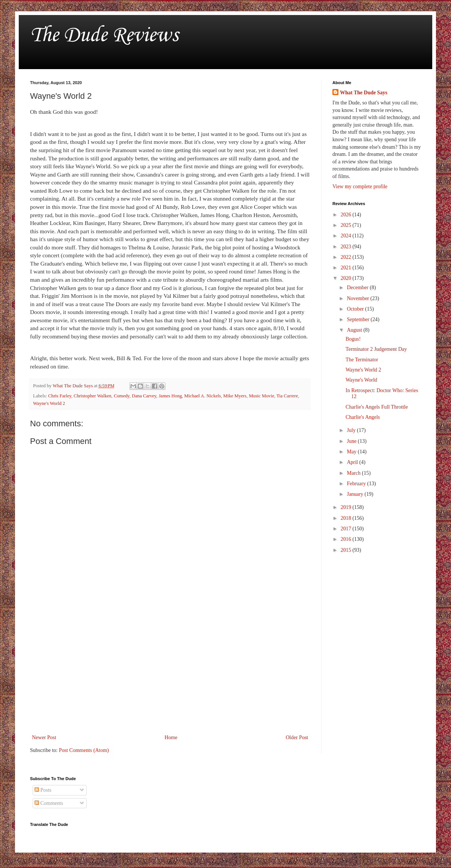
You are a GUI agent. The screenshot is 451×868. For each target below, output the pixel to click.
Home (171, 737)
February (357, 484)
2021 (347, 268)
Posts (43, 790)
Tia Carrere (287, 396)
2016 (347, 539)
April (353, 462)
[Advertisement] (170, 671)
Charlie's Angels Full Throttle (377, 407)
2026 (347, 215)
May (352, 452)
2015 (347, 550)
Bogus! (353, 339)
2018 (347, 518)
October (356, 309)
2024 (347, 236)
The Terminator (362, 360)
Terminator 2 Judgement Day (376, 349)
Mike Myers (235, 396)
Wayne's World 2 (49, 403)
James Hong (170, 396)
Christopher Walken (92, 396)
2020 (347, 278)
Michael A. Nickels (203, 396)
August (355, 330)
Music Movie (262, 396)
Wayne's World (361, 380)
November (359, 298)
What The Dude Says (364, 93)
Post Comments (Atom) (84, 750)
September (359, 319)
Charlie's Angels (363, 417)
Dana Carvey (144, 396)
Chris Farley (60, 396)
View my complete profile (360, 186)
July (352, 430)
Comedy (122, 396)
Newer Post (44, 737)
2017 (347, 529)
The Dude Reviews (104, 35)
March (354, 473)
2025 (347, 225)
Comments (49, 803)
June (352, 441)
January (356, 494)
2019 (347, 507)
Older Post (297, 737)
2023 (347, 247)
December (358, 288)
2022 (347, 257)
